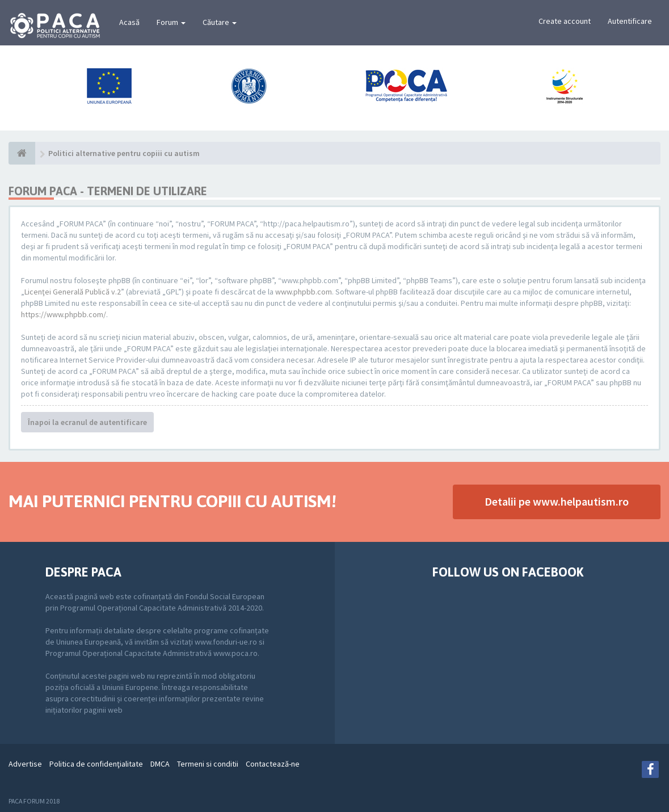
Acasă (129, 22)
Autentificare (630, 21)
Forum (171, 22)
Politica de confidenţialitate (96, 764)
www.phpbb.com (304, 292)
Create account (565, 21)
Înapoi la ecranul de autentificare (87, 422)
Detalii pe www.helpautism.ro (557, 501)
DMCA (160, 764)
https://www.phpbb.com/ (64, 314)
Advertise (25, 764)
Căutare (220, 22)
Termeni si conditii (208, 764)
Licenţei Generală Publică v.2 (73, 292)
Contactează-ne (273, 764)
